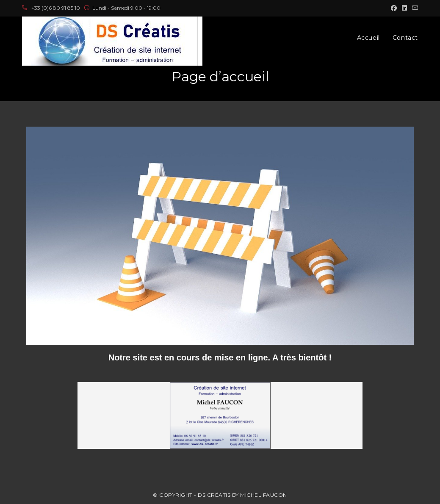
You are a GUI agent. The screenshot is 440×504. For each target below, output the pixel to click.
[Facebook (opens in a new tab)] (394, 8)
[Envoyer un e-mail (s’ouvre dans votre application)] (414, 8)
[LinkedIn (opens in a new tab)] (404, 8)
